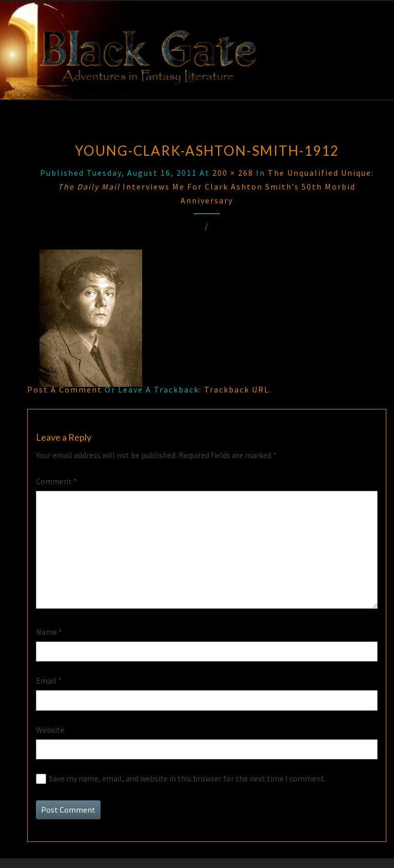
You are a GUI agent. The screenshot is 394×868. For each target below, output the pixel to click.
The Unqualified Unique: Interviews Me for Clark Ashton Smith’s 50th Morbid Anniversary (216, 187)
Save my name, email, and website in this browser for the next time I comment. (187, 778)
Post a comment (65, 389)
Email (49, 680)
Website (50, 730)
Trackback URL (237, 389)
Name (49, 632)
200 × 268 (233, 173)
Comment (56, 481)
